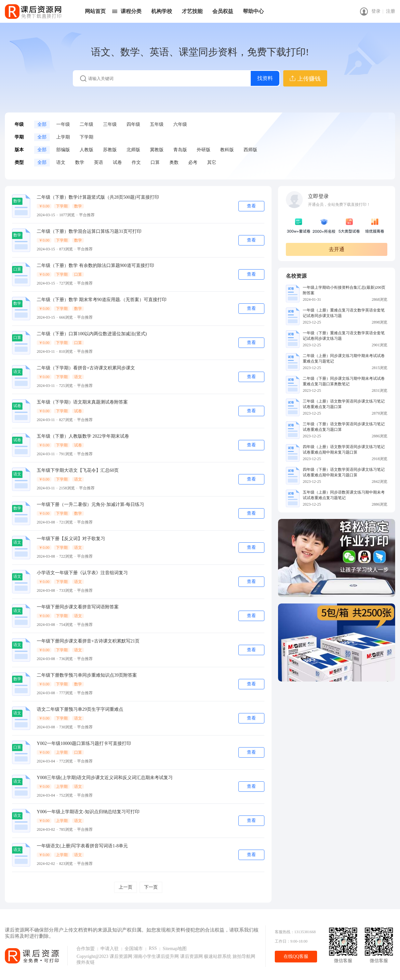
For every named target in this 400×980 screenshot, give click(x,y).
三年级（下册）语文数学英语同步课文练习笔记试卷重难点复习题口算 (344, 427)
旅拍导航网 (244, 956)
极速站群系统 (218, 956)
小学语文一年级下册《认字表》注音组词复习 (82, 573)
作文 (136, 162)
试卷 (117, 162)
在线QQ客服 (296, 956)
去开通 (337, 249)
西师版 (250, 150)
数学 (80, 162)
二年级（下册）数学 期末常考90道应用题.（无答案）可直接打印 (102, 300)
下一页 (151, 887)
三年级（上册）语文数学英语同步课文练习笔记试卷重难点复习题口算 (344, 404)
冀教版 (157, 150)
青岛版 (180, 150)
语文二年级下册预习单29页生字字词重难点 (80, 709)
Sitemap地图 (175, 949)
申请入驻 (110, 949)
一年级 (63, 124)
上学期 (63, 137)
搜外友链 (86, 962)
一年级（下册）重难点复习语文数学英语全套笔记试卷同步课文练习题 (344, 336)
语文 (61, 162)
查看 (251, 206)
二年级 (87, 124)
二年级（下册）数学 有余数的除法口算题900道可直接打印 (95, 265)
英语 (99, 162)
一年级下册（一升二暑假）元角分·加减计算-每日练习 (90, 504)
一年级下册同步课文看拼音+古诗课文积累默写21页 (88, 641)
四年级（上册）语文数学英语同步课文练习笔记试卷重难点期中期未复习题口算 (344, 450)
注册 (391, 11)
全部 (42, 124)
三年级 (110, 124)
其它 (212, 162)
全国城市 (134, 949)
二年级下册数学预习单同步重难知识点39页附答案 (87, 675)
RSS (153, 948)
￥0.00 (44, 206)
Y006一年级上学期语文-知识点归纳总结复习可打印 (88, 812)
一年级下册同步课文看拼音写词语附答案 (78, 607)
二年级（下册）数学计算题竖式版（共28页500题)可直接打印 (98, 197)
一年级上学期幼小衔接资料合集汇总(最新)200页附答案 (344, 290)
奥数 (174, 162)
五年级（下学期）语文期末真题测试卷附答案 (82, 402)
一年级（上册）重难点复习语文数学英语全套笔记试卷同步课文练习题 (344, 313)
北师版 (133, 150)
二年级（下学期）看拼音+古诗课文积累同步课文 (86, 368)
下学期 (87, 137)
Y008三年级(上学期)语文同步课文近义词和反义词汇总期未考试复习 (105, 778)
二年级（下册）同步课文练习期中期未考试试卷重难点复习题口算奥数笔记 (344, 381)
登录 (376, 11)
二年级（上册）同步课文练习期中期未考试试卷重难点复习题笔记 (344, 358)
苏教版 (110, 150)
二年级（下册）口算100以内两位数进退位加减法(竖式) (92, 334)
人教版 (87, 150)
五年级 (157, 124)
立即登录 (318, 196)
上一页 (126, 887)
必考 (193, 162)
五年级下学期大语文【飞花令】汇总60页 (78, 470)
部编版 (63, 150)
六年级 (180, 124)
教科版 (227, 150)
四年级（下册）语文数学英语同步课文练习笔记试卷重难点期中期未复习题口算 (344, 472)
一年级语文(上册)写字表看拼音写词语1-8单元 (82, 846)
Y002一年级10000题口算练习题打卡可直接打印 (84, 743)
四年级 (133, 124)
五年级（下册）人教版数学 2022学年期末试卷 (83, 436)
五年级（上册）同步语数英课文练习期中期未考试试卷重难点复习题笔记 (344, 495)
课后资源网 (121, 956)
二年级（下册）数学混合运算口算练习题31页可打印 (89, 231)
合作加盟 (86, 949)
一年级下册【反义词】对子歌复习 (71, 539)
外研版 (204, 150)
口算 (155, 162)
